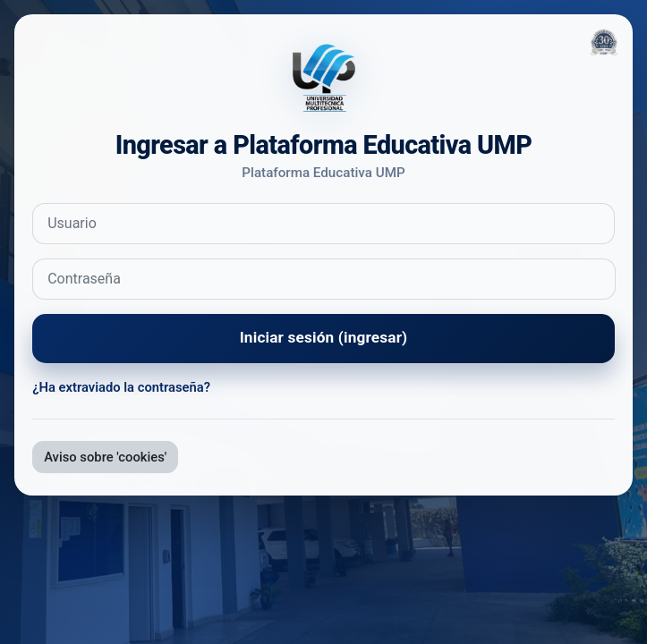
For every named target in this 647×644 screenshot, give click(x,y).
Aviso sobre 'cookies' (105, 457)
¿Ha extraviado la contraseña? (121, 387)
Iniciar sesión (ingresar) (324, 337)
